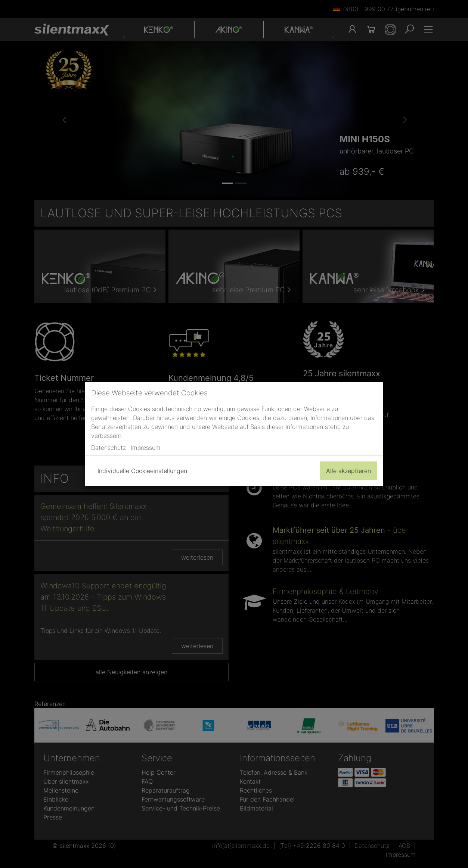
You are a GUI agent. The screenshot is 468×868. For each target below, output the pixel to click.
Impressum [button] (146, 448)
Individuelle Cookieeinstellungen (142, 471)
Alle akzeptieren (348, 471)
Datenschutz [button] (109, 448)
